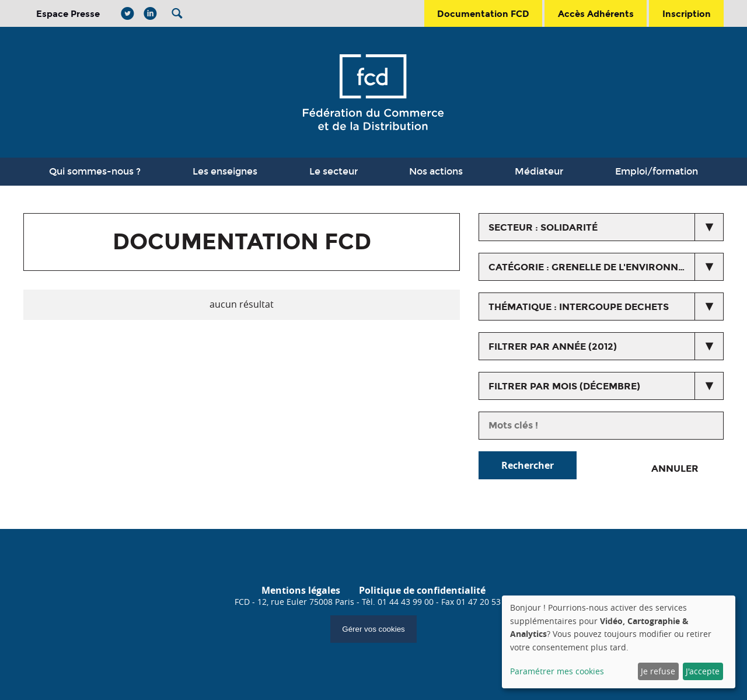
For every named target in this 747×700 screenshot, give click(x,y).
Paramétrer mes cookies (557, 671)
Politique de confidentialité (422, 590)
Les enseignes (225, 171)
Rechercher (528, 465)
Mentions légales (301, 590)
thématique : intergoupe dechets (579, 307)
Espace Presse (68, 14)
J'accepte (703, 671)
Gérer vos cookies (373, 629)
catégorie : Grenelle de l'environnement (600, 267)
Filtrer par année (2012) (553, 346)
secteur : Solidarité (543, 227)
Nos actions (436, 171)
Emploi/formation (657, 171)
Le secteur (334, 171)
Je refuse (658, 671)
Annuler (675, 469)
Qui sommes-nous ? (95, 171)
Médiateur (539, 171)
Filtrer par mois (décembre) (564, 386)
